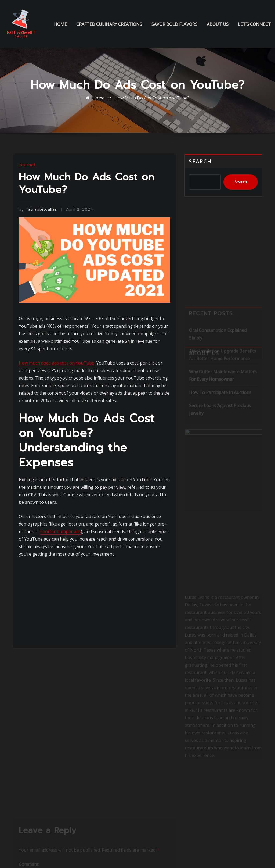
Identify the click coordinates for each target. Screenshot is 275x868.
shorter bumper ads (61, 531)
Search (200, 161)
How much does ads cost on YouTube (57, 363)
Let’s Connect (254, 24)
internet (27, 165)
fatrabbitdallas (38, 209)
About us (218, 24)
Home (60, 24)
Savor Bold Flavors (174, 24)
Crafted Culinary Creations (109, 24)
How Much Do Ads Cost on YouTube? (152, 98)
